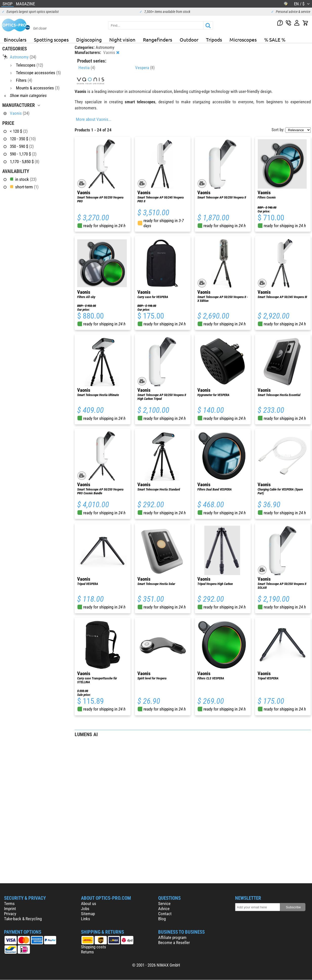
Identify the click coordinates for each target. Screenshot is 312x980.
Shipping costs (93, 947)
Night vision (122, 40)
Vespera (145, 68)
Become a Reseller (174, 943)
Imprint (10, 909)
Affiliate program (172, 937)
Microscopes (243, 40)
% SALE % (275, 40)
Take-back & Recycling (23, 919)
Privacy (10, 914)
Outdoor (189, 40)
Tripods (214, 40)
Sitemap (88, 914)
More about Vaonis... (94, 119)
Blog (162, 919)
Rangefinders (158, 40)
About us (89, 904)
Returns (87, 952)
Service (164, 904)
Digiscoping (89, 40)
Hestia (87, 68)
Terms (9, 904)
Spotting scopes (51, 40)
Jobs (85, 909)
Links (86, 919)
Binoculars (15, 40)
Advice (164, 909)
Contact (165, 914)
